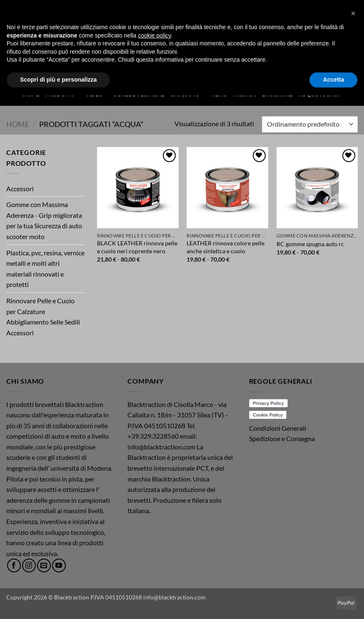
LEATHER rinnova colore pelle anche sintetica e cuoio (226, 247)
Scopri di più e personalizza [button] (58, 603)
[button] (344, 26)
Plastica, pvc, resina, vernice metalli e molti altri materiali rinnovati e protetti (45, 269)
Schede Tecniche (139, 94)
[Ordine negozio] (310, 124)
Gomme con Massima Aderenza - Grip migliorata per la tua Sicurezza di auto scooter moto (44, 220)
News (219, 94)
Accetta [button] (333, 603)
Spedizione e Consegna (282, 438)
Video (97, 94)
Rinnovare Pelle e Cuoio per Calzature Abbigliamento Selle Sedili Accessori (43, 317)
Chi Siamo (188, 94)
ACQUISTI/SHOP (320, 94)
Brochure (277, 94)
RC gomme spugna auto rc (310, 244)
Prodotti (62, 94)
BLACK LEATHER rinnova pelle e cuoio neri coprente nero (137, 247)
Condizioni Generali (278, 428)
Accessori (20, 188)
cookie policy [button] (154, 559)
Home (31, 94)
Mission (244, 94)
